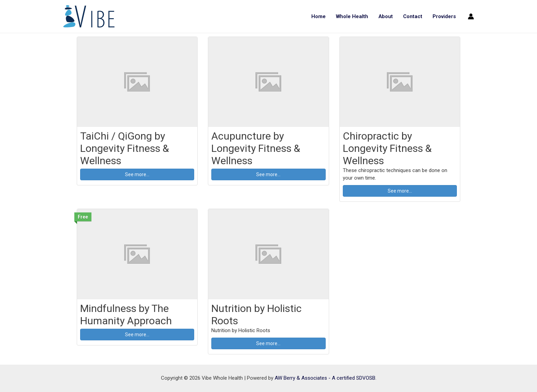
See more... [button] (137, 174)
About (386, 16)
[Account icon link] (471, 16)
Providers (444, 16)
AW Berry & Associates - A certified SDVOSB (325, 378)
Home (319, 16)
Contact (413, 16)
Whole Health (352, 16)
